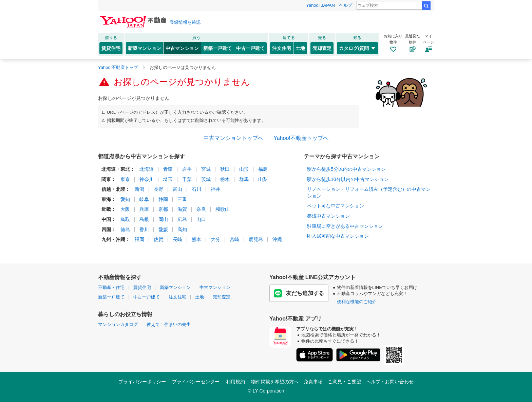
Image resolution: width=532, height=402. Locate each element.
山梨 (263, 179)
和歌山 (223, 209)
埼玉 (168, 179)
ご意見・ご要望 (344, 382)
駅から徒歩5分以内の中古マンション (346, 169)
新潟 (139, 189)
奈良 (201, 209)
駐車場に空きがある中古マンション (345, 226)
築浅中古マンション (328, 216)
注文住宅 (282, 48)
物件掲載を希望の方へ (275, 382)
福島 (263, 169)
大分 (215, 239)
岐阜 (144, 199)
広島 (182, 219)
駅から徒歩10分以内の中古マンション (348, 179)
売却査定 (322, 48)
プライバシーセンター (196, 382)
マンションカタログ (118, 324)
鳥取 (125, 219)
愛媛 (163, 230)
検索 (426, 6)
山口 (201, 219)
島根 (144, 219)
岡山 (163, 219)
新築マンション (145, 48)
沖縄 (277, 239)
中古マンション (182, 48)
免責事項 (313, 382)
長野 (158, 189)
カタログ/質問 (357, 48)
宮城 (206, 169)
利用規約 (235, 382)
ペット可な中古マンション (336, 206)
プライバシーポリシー (142, 382)
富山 (177, 189)
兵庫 (144, 209)
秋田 (225, 169)
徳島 (125, 230)
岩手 (187, 169)
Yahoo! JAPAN (320, 5)
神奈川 (147, 179)
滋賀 (182, 209)
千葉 (187, 179)
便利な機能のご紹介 (357, 302)
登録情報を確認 (185, 22)
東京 (125, 179)
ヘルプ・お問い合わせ (390, 382)
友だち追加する (299, 293)
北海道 (147, 169)
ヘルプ (346, 5)
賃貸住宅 (111, 48)
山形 (244, 169)
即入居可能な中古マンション (338, 236)
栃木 (225, 179)
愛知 (125, 199)
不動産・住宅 (111, 287)
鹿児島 (256, 239)
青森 (168, 169)
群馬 (244, 179)
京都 (163, 209)
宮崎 (234, 239)
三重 (182, 199)
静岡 (163, 199)
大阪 (125, 209)
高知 (182, 230)
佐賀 (158, 239)
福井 (215, 189)
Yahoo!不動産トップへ (301, 138)
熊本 (196, 239)
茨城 (206, 179)
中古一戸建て (250, 48)
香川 (144, 230)
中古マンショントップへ (233, 138)
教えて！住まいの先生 (169, 324)
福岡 (139, 239)
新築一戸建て (217, 48)
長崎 (177, 239)
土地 (300, 48)
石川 (196, 189)
